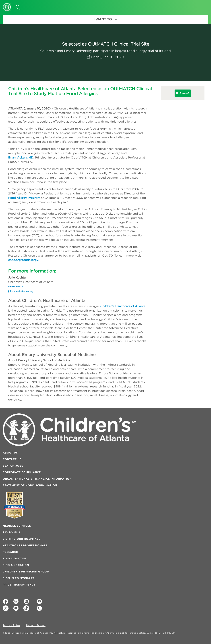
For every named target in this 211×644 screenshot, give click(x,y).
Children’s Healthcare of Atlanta (123, 306)
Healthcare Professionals (25, 545)
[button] (201, 6)
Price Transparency (19, 585)
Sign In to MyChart (18, 578)
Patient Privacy (36, 625)
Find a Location (16, 565)
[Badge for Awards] (15, 505)
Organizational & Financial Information (37, 479)
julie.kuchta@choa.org (21, 291)
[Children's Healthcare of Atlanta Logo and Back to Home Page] (7, 5)
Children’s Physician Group (26, 572)
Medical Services (17, 526)
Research (11, 552)
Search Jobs (13, 466)
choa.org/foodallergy (23, 260)
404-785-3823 (15, 286)
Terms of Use (11, 625)
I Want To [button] (105, 19)
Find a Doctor (15, 558)
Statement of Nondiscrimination (30, 485)
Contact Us (12, 459)
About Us (10, 453)
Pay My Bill (12, 532)
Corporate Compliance (22, 472)
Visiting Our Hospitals (22, 539)
